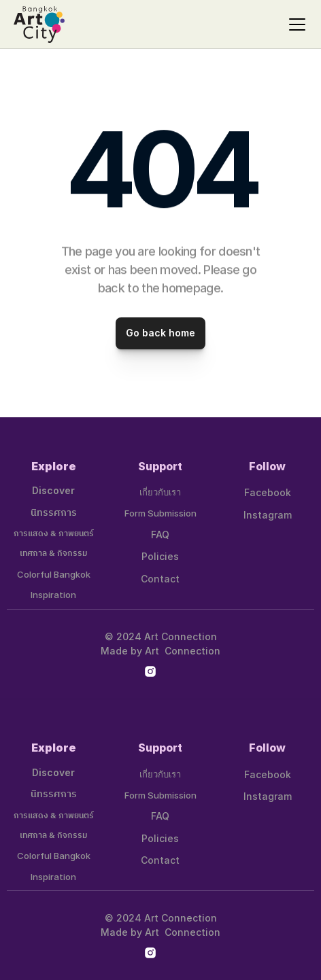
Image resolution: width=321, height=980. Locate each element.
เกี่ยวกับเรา (160, 492)
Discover (53, 490)
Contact (160, 579)
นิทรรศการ (54, 513)
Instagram (268, 515)
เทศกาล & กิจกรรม (53, 554)
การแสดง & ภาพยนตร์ (54, 534)
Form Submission (160, 513)
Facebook (268, 492)
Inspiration (53, 595)
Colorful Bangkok (54, 574)
